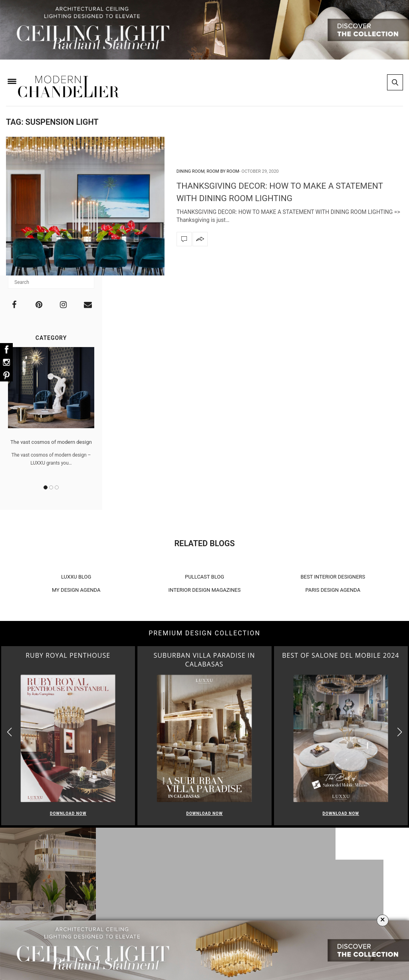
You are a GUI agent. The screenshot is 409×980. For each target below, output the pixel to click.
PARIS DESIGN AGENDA (333, 590)
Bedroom (207, 913)
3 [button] (57, 487)
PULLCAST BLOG (204, 577)
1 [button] (46, 487)
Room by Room (223, 171)
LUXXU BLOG (76, 577)
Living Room (207, 881)
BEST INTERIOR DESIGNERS (333, 577)
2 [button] (51, 487)
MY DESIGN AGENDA (76, 590)
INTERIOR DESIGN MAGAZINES (205, 590)
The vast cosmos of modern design (51, 442)
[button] (400, 732)
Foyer (206, 902)
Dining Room (191, 171)
